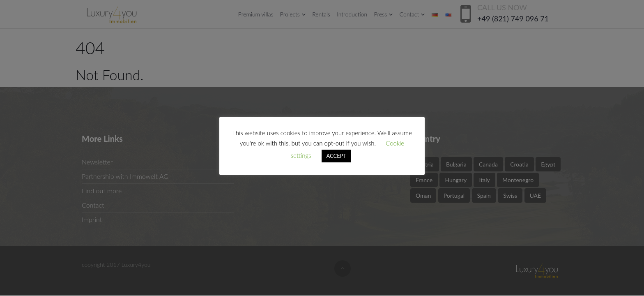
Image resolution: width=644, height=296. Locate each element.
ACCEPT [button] (337, 156)
